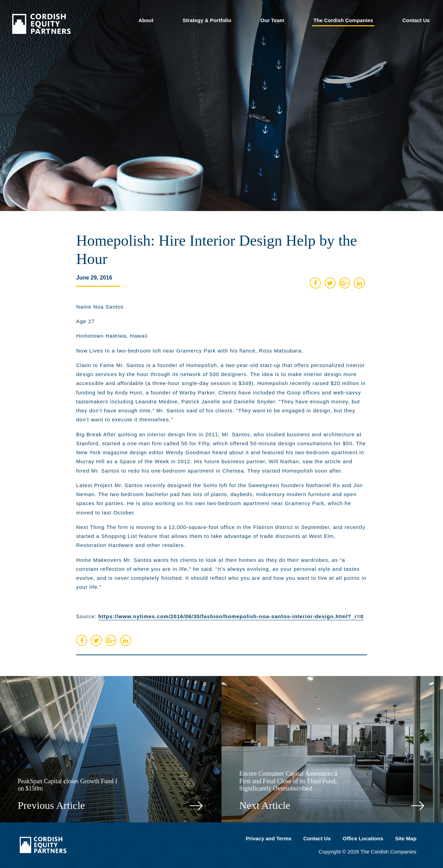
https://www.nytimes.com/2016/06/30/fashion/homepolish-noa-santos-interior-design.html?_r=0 (231, 616)
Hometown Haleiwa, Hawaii (112, 336)
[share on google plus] (346, 283)
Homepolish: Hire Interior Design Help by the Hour (216, 250)
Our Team (273, 20)
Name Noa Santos (100, 307)
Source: (220, 617)
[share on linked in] (360, 283)
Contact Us (416, 20)
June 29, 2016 (94, 278)
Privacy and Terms (269, 838)
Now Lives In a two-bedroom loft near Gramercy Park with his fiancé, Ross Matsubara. (190, 351)
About (146, 20)
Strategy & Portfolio (207, 20)
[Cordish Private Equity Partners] (41, 32)
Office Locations (363, 838)
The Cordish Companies (343, 20)
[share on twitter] (331, 283)
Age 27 (85, 321)
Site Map (406, 838)
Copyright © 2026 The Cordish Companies (368, 852)
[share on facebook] (315, 283)
